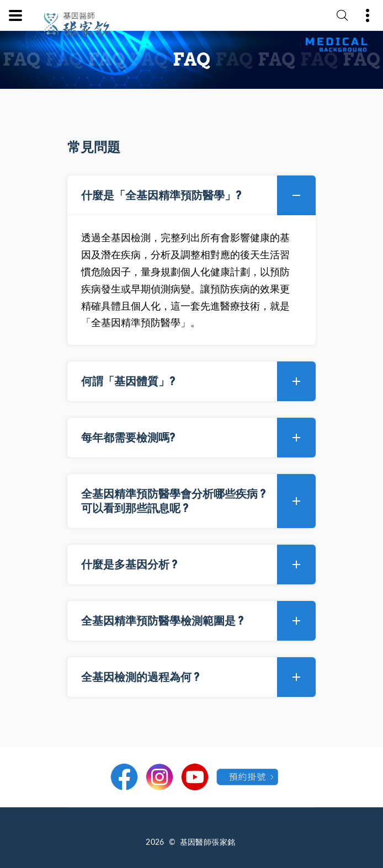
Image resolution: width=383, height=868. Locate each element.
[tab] (191, 195)
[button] (191, 195)
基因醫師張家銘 (208, 842)
